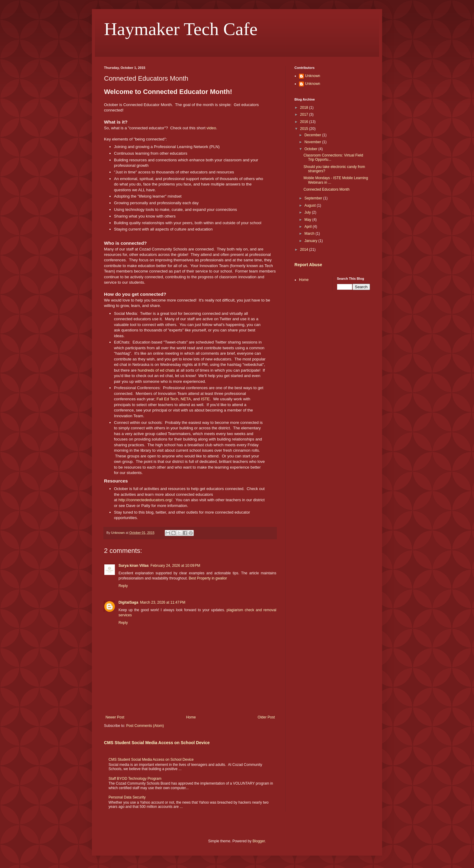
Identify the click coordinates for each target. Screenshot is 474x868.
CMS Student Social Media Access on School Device (157, 743)
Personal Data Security (127, 797)
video (211, 128)
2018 (305, 108)
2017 (305, 115)
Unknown (313, 76)
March (310, 234)
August (311, 205)
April (308, 227)
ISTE (205, 399)
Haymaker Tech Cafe (181, 29)
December (313, 135)
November (313, 142)
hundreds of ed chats (156, 370)
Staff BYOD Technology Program (135, 779)
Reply (123, 586)
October (311, 149)
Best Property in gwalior (208, 578)
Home (191, 717)
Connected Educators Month (326, 189)
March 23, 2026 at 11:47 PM (163, 602)
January (311, 241)
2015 (305, 129)
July (308, 212)
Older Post (266, 717)
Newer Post (115, 717)
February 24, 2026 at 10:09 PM (175, 566)
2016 (305, 122)
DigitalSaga (128, 602)
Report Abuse (308, 265)
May (308, 220)
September (314, 198)
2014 (305, 250)
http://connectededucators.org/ (145, 500)
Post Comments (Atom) (145, 726)
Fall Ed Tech (167, 399)
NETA (186, 399)
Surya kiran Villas (134, 566)
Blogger (259, 841)
